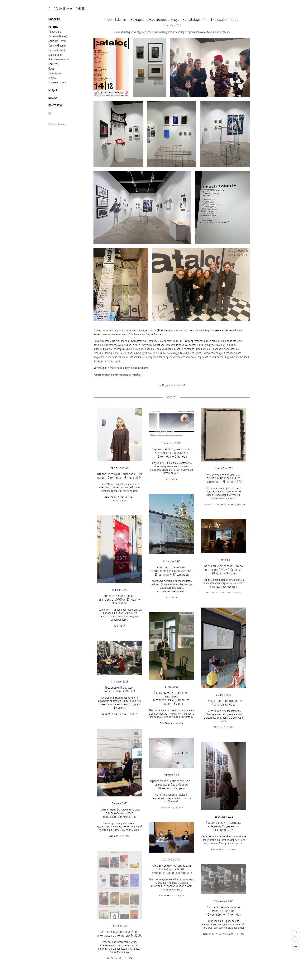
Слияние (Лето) (57, 41)
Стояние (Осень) (58, 36)
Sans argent (55, 55)
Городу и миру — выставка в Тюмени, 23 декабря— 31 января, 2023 (224, 826)
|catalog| (117, 375)
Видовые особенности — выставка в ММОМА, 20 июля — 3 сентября (119, 600)
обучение (127, 497)
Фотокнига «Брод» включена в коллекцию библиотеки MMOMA (119, 934)
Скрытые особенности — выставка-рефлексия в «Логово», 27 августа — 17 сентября (172, 571)
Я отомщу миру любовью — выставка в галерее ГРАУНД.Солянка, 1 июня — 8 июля (172, 698)
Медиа (53, 90)
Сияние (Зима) (57, 50)
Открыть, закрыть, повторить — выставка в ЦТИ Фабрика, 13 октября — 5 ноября (172, 453)
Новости (54, 19)
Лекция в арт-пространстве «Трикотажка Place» (224, 703)
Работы (53, 27)
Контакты (55, 106)
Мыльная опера (57, 82)
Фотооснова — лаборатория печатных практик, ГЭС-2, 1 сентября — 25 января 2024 (224, 478)
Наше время (55, 73)
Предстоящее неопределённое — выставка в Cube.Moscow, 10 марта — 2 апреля (172, 785)
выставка (111, 497)
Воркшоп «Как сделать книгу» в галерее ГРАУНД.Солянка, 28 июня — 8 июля (224, 570)
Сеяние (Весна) (57, 46)
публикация (114, 958)
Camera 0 (54, 64)
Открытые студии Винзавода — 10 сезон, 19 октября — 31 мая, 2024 (120, 476)
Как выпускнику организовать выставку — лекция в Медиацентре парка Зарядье (172, 869)
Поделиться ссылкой (174, 385)
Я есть (52, 78)
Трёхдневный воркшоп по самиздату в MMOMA (119, 689)
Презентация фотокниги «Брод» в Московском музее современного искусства (119, 813)
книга (238, 593)
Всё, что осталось (59, 59)
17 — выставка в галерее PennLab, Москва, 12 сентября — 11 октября (224, 911)
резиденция (120, 500)
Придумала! (55, 32)
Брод (51, 69)
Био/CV (53, 98)
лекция (226, 593)
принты (207, 504)
